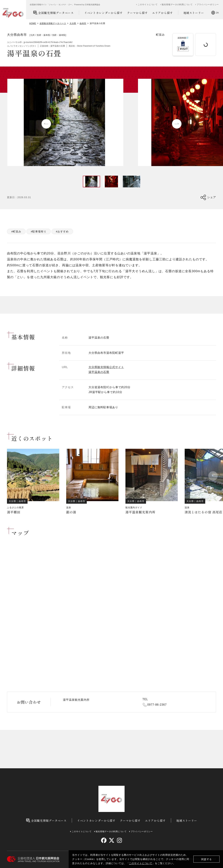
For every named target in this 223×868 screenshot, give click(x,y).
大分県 (73, 23)
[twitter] (112, 840)
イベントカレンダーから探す (103, 13)
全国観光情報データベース (53, 13)
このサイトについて (141, 863)
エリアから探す (162, 13)
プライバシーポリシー (208, 5)
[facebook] (104, 840)
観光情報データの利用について (177, 5)
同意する (207, 859)
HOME (33, 23)
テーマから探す (137, 13)
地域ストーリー (194, 13)
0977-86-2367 (157, 705)
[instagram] (119, 840)
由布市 (83, 23)
